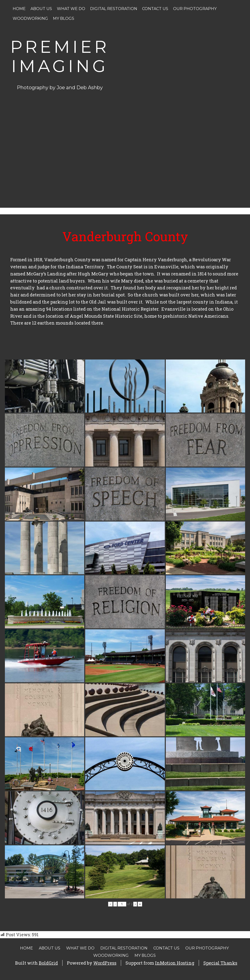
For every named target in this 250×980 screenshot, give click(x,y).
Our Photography (195, 9)
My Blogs (64, 18)
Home (19, 9)
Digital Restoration (114, 9)
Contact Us (155, 9)
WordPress (105, 963)
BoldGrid (48, 963)
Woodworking (30, 18)
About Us (41, 9)
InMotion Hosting (175, 963)
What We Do (71, 9)
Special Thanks (220, 963)
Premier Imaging (60, 56)
